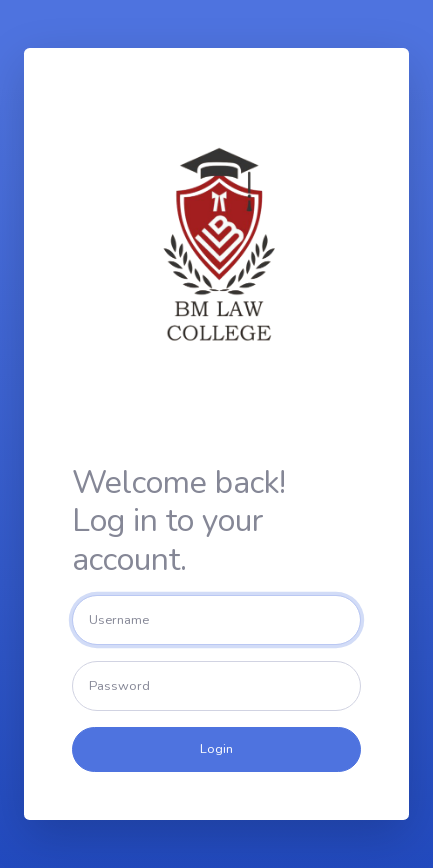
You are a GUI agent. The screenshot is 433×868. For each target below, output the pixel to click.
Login (216, 749)
